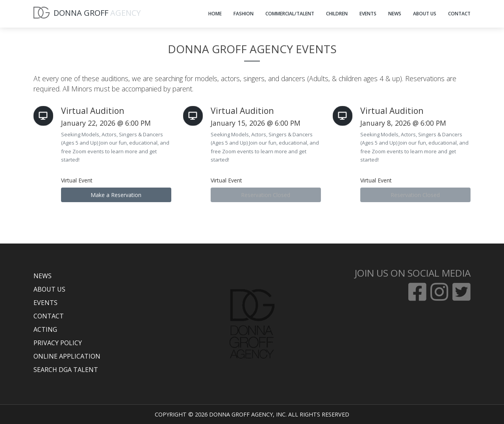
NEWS (395, 14)
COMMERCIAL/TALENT (290, 14)
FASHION (244, 14)
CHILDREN (337, 14)
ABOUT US (425, 14)
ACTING (45, 329)
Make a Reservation (116, 195)
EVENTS (368, 14)
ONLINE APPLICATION (67, 356)
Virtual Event (77, 180)
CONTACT (459, 14)
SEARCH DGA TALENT (66, 370)
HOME (215, 14)
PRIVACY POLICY (58, 343)
